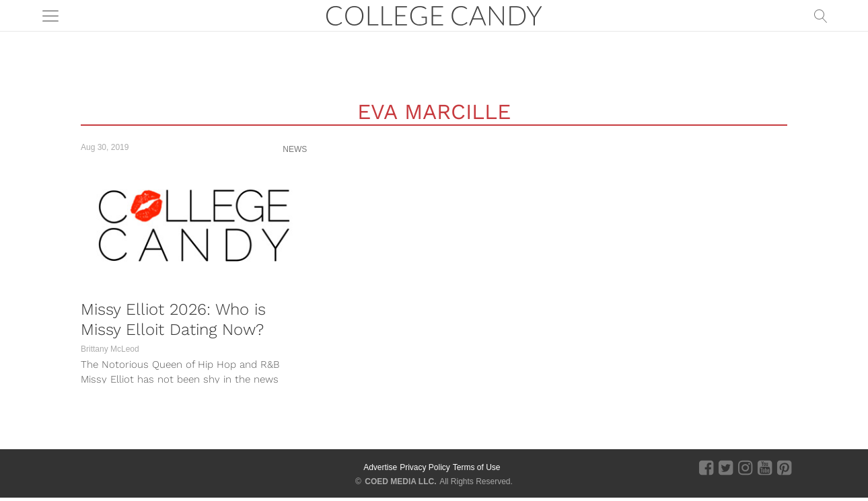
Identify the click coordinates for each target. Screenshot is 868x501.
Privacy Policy (425, 467)
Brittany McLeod (110, 349)
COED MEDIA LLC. (400, 481)
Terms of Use (477, 467)
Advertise (380, 467)
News (295, 149)
